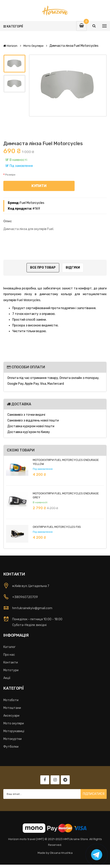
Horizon (10, 46)
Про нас (9, 655)
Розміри (10, 175)
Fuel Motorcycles (32, 203)
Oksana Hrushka (61, 853)
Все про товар (43, 268)
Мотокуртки (12, 739)
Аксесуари (11, 716)
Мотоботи (11, 700)
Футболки (11, 747)
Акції (7, 678)
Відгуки (73, 268)
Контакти (11, 662)
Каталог (9, 647)
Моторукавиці (14, 731)
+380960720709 (25, 597)
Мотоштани (12, 708)
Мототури (11, 670)
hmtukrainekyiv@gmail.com (32, 608)
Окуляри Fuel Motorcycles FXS (57, 527)
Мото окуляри (33, 46)
